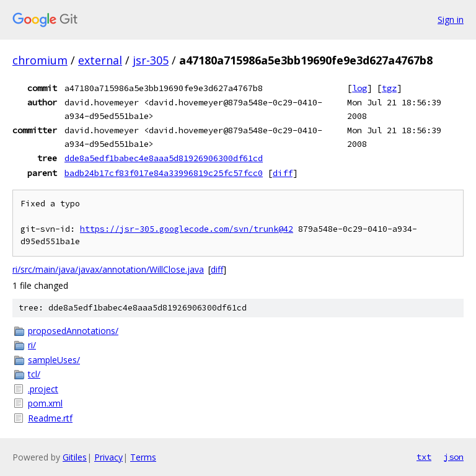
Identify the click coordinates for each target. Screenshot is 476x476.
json (454, 457)
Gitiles (75, 457)
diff (283, 173)
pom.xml (45, 403)
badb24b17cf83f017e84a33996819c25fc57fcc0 (164, 173)
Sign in (451, 20)
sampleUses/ (54, 360)
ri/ (32, 345)
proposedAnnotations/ (73, 331)
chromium (40, 60)
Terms (143, 457)
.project (43, 389)
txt (424, 457)
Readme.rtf (50, 418)
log (359, 88)
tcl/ (34, 374)
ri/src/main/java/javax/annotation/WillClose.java (108, 269)
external (100, 60)
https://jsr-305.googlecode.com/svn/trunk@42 (187, 229)
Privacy (108, 457)
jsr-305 (151, 60)
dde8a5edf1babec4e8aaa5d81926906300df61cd (164, 158)
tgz (389, 88)
